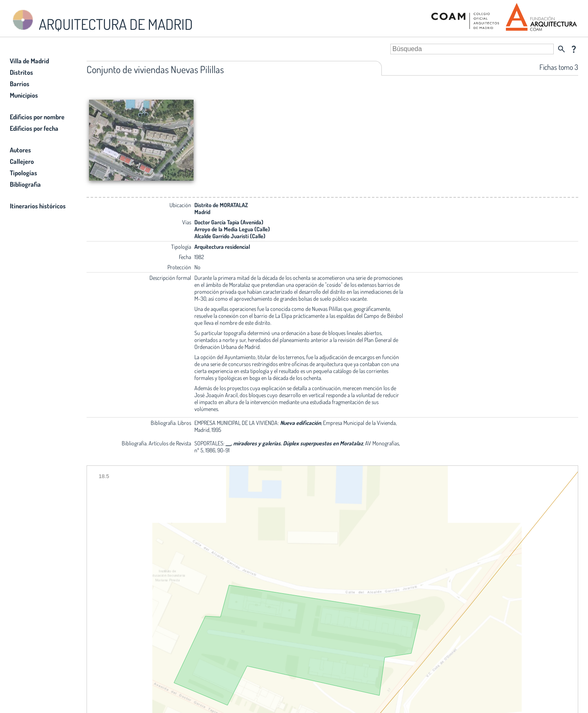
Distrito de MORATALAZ (221, 205)
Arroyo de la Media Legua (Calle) (232, 229)
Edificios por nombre (37, 117)
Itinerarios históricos (38, 206)
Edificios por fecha (34, 128)
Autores (20, 150)
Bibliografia (25, 184)
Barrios (20, 84)
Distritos (21, 72)
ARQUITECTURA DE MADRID (101, 21)
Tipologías (23, 173)
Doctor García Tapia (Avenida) (229, 222)
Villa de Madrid (29, 61)
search (561, 49)
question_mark (574, 49)
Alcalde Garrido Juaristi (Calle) (230, 236)
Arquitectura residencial (222, 247)
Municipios (24, 95)
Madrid (202, 212)
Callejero (22, 161)
